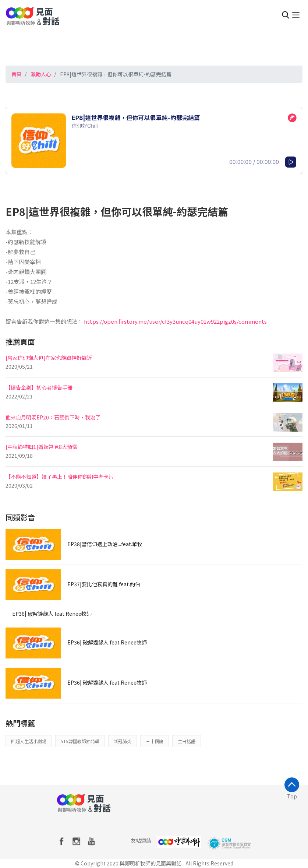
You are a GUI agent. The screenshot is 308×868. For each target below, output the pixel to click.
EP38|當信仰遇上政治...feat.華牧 (105, 544)
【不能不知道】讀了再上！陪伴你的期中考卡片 (60, 477)
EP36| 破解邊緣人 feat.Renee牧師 (52, 614)
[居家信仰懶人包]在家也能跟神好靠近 (49, 358)
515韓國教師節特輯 (80, 741)
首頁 (17, 74)
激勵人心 (41, 74)
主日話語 (187, 741)
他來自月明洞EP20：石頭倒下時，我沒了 (53, 417)
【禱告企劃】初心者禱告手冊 (39, 387)
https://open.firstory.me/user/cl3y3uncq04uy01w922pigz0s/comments (175, 321)
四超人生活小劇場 (29, 741)
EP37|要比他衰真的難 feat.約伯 (104, 584)
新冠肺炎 (123, 741)
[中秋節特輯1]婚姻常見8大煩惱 (41, 447)
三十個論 (155, 741)
